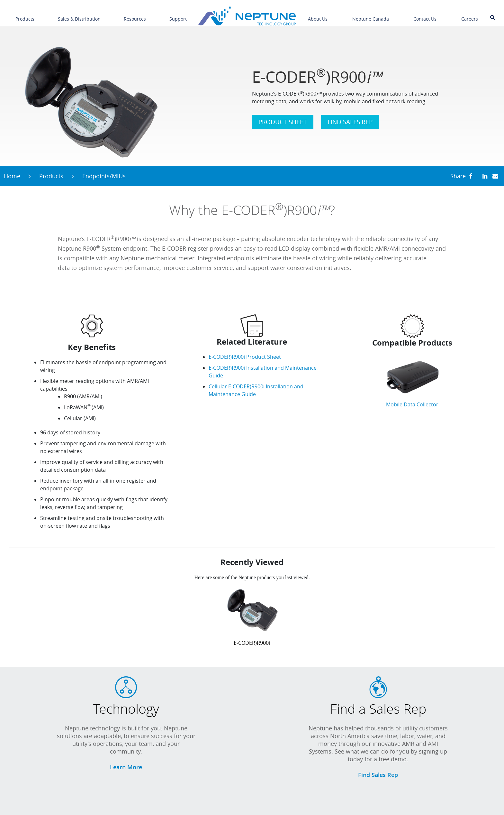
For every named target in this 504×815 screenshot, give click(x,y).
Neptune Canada (371, 14)
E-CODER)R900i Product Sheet (245, 357)
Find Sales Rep (378, 775)
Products (25, 14)
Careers (470, 14)
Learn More (126, 767)
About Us (318, 14)
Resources (135, 14)
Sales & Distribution (79, 14)
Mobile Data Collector (412, 404)
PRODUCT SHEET (283, 122)
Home (12, 176)
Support (178, 14)
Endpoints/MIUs (104, 176)
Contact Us (425, 14)
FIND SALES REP (350, 122)
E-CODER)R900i (252, 643)
